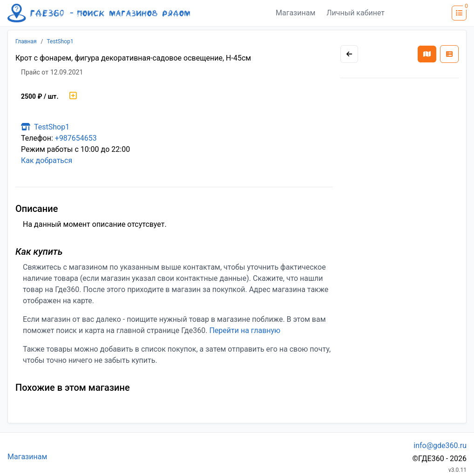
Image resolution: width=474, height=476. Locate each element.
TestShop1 (60, 41)
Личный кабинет (355, 13)
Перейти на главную (245, 330)
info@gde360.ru (440, 445)
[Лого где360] (99, 13)
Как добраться (47, 160)
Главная (26, 41)
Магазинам (295, 13)
